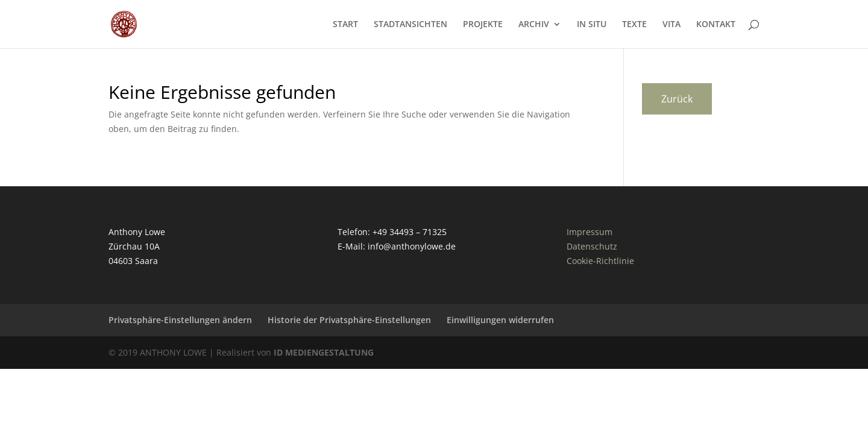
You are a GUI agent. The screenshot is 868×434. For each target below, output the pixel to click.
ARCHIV (534, 25)
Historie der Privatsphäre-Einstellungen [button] (349, 320)
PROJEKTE (483, 25)
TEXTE (634, 25)
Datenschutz (592, 246)
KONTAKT (716, 25)
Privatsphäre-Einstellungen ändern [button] (180, 320)
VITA (671, 25)
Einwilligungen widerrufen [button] (500, 320)
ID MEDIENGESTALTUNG (324, 352)
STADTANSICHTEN (410, 25)
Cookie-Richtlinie (600, 261)
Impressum (590, 232)
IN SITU (592, 25)
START (345, 25)
